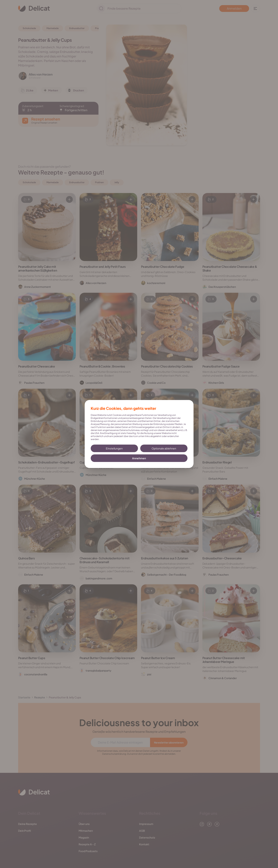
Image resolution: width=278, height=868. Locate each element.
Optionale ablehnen (164, 448)
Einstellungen (114, 448)
